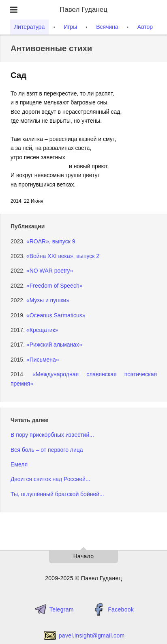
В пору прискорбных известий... (52, 435)
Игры (70, 27)
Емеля (19, 464)
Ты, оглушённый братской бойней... (57, 494)
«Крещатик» (42, 330)
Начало (84, 556)
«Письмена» (43, 360)
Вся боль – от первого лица (47, 450)
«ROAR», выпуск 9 (51, 241)
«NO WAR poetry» (50, 271)
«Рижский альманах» (54, 345)
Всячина (107, 27)
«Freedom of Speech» (55, 286)
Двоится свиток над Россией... (50, 479)
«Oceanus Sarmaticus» (56, 315)
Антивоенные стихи (51, 48)
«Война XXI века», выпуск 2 (63, 256)
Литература (29, 27)
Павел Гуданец (83, 10)
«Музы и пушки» (48, 300)
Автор (145, 27)
